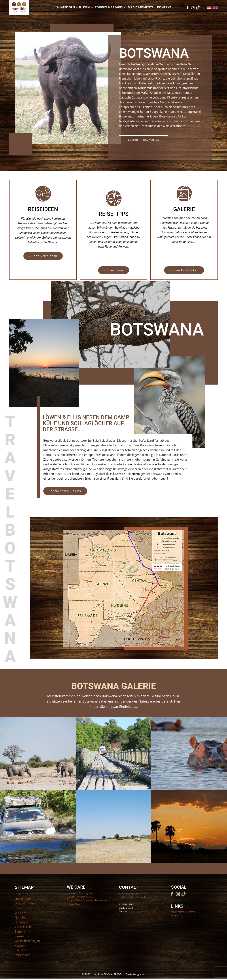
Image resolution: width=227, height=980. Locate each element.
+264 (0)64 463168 (129, 894)
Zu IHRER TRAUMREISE (143, 140)
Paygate (175, 915)
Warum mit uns (25, 903)
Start (18, 894)
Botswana (22, 922)
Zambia (20, 931)
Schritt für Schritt (27, 908)
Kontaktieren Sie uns (65, 491)
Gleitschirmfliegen (27, 941)
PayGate (20, 950)
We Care (21, 913)
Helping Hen (73, 904)
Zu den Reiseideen (43, 256)
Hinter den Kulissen (73, 7)
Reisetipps (22, 936)
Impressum (23, 955)
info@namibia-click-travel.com (134, 897)
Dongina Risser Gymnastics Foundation (87, 900)
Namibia (21, 917)
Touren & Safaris (109, 7)
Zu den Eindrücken (184, 270)
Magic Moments (141, 7)
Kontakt (164, 7)
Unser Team (23, 899)
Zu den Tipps (114, 270)
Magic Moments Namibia (184, 912)
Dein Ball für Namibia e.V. (80, 897)
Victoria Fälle (24, 927)
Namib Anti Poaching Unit (80, 893)
